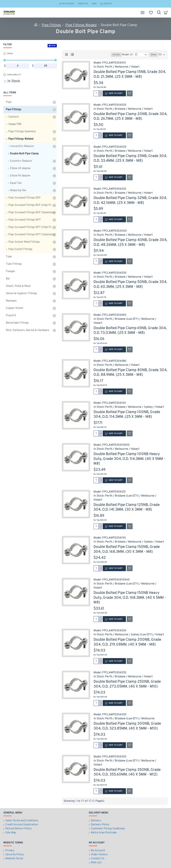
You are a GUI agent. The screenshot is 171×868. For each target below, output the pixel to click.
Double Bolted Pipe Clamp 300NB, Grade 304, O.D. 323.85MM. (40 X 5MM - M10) (127, 726)
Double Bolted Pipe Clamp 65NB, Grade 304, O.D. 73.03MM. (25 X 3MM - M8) (130, 331)
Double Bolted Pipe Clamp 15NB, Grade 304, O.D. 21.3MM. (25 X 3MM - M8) (130, 74)
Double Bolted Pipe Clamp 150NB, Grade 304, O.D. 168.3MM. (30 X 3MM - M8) (127, 549)
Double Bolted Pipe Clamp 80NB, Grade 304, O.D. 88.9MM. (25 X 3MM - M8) (130, 373)
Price (10, 54)
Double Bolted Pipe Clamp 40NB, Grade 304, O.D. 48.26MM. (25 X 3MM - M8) (130, 243)
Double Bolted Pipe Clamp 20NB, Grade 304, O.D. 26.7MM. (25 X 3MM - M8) (130, 117)
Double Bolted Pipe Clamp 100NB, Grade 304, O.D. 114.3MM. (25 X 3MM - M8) (127, 415)
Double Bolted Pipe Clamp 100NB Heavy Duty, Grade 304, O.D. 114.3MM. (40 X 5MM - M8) (129, 459)
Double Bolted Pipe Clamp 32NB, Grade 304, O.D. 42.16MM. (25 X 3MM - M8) (130, 201)
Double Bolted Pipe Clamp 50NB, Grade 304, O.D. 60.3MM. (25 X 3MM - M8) (130, 284)
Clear (53, 46)
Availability (14, 75)
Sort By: (116, 55)
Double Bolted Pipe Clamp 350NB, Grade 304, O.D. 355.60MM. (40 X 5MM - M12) (127, 772)
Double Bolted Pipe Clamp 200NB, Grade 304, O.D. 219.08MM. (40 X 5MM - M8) (127, 642)
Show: (154, 55)
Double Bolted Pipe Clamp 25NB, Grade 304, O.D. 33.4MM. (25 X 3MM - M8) (130, 159)
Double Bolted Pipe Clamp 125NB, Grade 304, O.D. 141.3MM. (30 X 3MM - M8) (127, 507)
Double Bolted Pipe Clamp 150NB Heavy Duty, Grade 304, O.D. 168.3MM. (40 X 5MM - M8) (130, 598)
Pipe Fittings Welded (81, 25)
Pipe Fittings (51, 25)
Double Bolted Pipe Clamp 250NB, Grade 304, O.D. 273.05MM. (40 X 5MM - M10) (127, 684)
